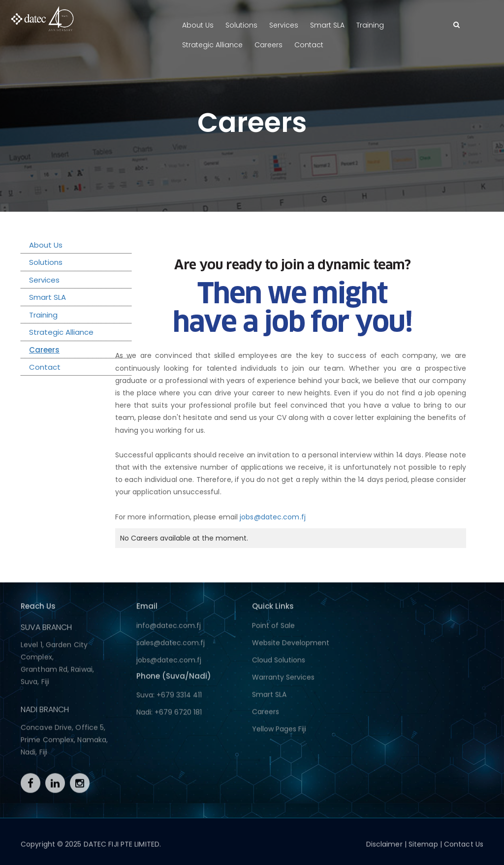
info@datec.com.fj (169, 628)
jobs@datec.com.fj (273, 517)
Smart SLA (327, 25)
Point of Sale (273, 628)
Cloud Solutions (279, 663)
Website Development (291, 645)
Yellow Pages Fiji (279, 732)
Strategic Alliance (212, 45)
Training (370, 25)
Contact (309, 45)
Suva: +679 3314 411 (169, 698)
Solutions (241, 25)
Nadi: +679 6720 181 (169, 715)
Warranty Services (283, 680)
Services (284, 25)
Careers (268, 45)
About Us (198, 25)
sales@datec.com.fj (171, 645)
